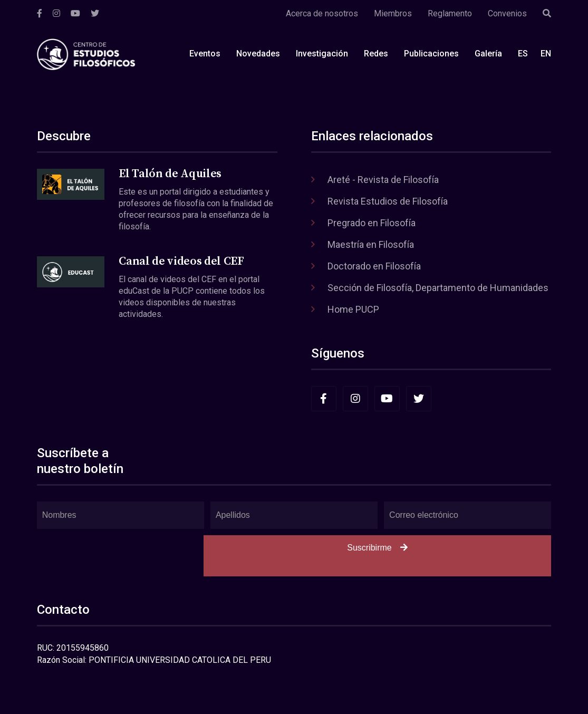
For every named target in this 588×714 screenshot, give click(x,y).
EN (546, 54)
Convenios (507, 13)
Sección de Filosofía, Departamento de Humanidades (438, 288)
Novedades (258, 54)
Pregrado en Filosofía (372, 223)
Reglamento (450, 13)
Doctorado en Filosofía (374, 266)
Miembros (393, 13)
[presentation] (117, 556)
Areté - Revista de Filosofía (383, 180)
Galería (488, 54)
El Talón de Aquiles (170, 174)
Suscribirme (377, 548)
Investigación (322, 54)
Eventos (205, 54)
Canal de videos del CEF (181, 261)
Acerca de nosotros (322, 13)
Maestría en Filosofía (371, 244)
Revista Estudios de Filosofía (388, 201)
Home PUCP (353, 309)
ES (523, 54)
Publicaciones (431, 54)
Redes (376, 54)
